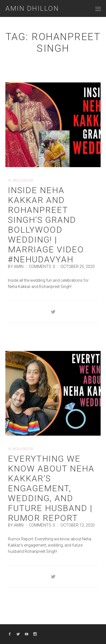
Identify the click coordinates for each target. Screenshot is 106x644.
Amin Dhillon (32, 8)
